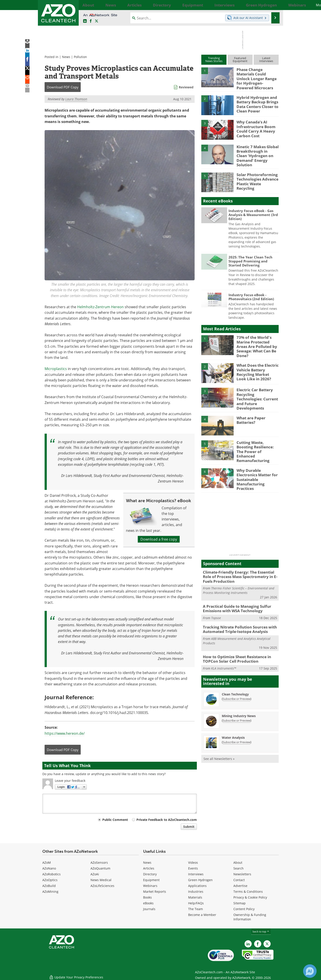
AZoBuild (49, 886)
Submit (189, 827)
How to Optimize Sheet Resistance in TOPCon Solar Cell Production (234, 635)
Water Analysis (233, 713)
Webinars (150, 886)
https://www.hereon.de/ (65, 733)
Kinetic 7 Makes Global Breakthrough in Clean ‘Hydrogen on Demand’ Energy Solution (256, 149)
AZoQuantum (100, 868)
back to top (261, 931)
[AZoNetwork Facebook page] (91, 21)
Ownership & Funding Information (250, 917)
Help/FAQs (196, 903)
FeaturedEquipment (240, 59)
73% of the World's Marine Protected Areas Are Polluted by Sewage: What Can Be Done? (257, 337)
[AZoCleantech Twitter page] (97, 21)
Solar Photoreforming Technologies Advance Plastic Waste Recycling (256, 172)
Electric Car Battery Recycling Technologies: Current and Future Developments (256, 386)
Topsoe (216, 596)
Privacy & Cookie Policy (250, 897)
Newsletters (242, 874)
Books (147, 897)
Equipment (151, 880)
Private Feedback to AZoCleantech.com (167, 820)
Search (239, 868)
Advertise (240, 886)
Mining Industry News (239, 691)
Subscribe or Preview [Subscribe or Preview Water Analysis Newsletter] (237, 718)
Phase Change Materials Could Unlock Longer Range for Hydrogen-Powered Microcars (257, 75)
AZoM (47, 862)
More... (274, 5)
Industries (196, 892)
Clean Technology (235, 670)
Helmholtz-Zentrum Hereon (100, 307)
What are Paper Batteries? (250, 407)
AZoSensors (99, 862)
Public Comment (115, 820)
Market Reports (155, 892)
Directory (150, 874)
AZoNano (49, 868)
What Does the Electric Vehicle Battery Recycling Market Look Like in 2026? (256, 361)
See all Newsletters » (219, 734)
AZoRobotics (51, 874)
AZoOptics (50, 880)
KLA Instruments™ (224, 644)
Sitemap (240, 903)
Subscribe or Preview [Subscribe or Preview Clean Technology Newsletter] (237, 674)
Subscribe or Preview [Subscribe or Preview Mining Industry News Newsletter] (237, 696)
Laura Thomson (76, 99)
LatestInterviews (266, 59)
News (66, 57)
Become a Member (202, 915)
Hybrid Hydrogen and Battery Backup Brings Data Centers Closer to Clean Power (255, 100)
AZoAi (95, 874)
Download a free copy (159, 539)
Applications (197, 886)
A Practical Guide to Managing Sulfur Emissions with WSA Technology (234, 587)
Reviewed (186, 87)
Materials (195, 897)
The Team (195, 909)
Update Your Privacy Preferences (76, 974)
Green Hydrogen (200, 880)
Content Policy (244, 909)
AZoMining (50, 892)
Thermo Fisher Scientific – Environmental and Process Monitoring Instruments (239, 569)
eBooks (148, 903)
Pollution (80, 57)
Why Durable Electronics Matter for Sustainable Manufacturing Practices (257, 458)
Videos (193, 862)
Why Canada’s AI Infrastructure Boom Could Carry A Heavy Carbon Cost (254, 125)
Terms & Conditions (248, 892)
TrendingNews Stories (214, 59)
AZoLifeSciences (102, 886)
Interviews (196, 874)
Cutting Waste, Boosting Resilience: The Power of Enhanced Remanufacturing (257, 435)
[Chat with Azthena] (310, 971)
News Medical (101, 880)
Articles (149, 868)
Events (193, 868)
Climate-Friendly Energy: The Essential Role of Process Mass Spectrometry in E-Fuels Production (239, 556)
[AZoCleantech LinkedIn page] (85, 21)
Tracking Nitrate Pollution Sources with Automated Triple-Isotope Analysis (236, 607)
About (238, 862)
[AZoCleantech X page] (267, 944)
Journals (149, 909)
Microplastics (56, 369)
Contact (239, 880)
